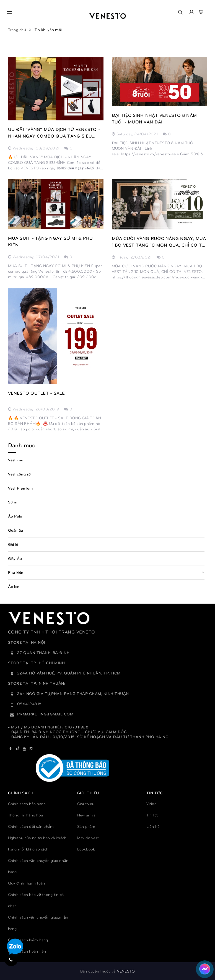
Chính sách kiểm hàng (28, 940)
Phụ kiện (16, 572)
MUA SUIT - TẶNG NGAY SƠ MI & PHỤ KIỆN (50, 241)
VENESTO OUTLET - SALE (37, 393)
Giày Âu (15, 558)
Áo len (14, 586)
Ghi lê (13, 544)
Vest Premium (20, 488)
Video (151, 804)
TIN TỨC (155, 793)
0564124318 (29, 704)
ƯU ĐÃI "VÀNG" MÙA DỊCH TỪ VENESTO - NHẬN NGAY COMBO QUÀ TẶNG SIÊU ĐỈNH (54, 133)
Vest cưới (16, 460)
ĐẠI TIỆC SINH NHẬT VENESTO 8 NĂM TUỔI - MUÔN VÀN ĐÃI (154, 118)
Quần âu (16, 530)
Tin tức (153, 815)
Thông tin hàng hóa (26, 815)
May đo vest (88, 838)
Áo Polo (15, 516)
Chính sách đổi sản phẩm (31, 826)
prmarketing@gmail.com (45, 714)
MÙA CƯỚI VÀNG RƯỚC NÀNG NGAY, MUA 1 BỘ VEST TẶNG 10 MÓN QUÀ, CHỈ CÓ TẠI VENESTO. (159, 242)
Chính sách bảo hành (27, 804)
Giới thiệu (86, 804)
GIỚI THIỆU (88, 793)
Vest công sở (20, 474)
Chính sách (21, 793)
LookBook (86, 849)
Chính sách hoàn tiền (27, 951)
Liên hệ (153, 826)
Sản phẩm (86, 826)
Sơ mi (13, 502)
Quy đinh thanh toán (27, 883)
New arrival (87, 815)
